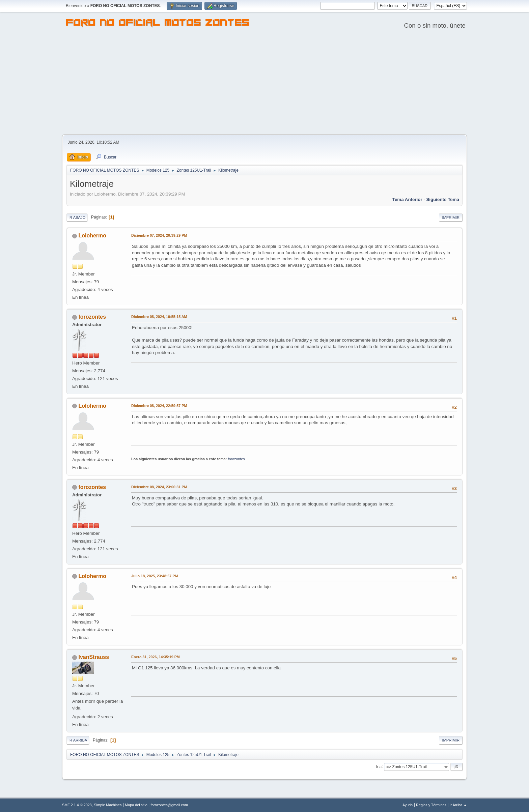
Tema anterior (407, 199)
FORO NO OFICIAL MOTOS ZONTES (158, 24)
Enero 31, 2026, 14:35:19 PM (156, 657)
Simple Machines (108, 805)
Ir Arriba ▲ (458, 805)
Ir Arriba (78, 740)
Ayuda (408, 805)
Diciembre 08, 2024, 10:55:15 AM (159, 317)
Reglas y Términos (431, 805)
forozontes (92, 317)
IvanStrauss (94, 657)
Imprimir (451, 217)
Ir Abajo (77, 217)
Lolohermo (92, 236)
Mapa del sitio (136, 805)
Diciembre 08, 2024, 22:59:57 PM (159, 406)
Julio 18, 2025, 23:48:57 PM (155, 576)
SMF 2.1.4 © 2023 (77, 805)
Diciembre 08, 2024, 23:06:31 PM (159, 487)
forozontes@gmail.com (169, 805)
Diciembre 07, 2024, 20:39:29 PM (159, 235)
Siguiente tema (443, 199)
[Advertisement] (264, 84)
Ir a (379, 766)
